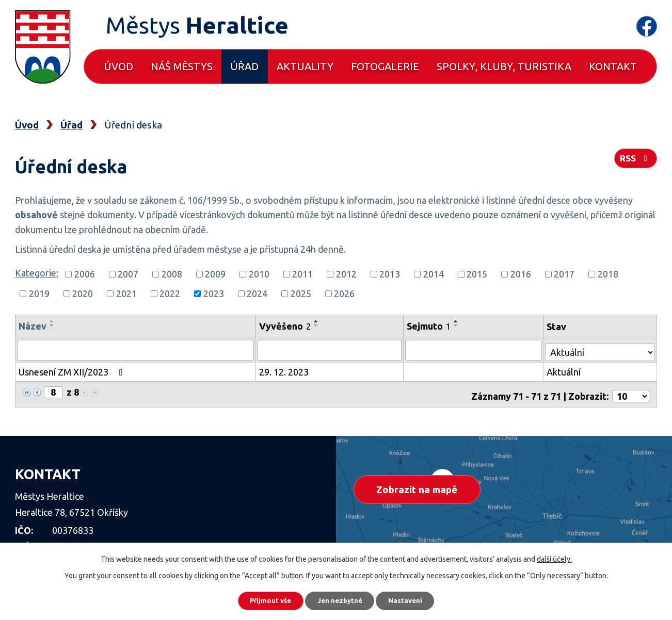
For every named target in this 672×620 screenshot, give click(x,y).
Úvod (118, 66)
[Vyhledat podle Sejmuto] (474, 350)
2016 (521, 274)
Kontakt (613, 66)
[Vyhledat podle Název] (136, 350)
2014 (434, 274)
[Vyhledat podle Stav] (600, 348)
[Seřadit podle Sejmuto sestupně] (458, 325)
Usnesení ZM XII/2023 (73, 370)
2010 (259, 274)
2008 (172, 274)
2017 (564, 274)
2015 (477, 274)
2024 (257, 293)
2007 (128, 274)
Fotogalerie (385, 66)
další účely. (554, 557)
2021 (126, 293)
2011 (302, 274)
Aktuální (564, 370)
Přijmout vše (263, 599)
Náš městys (182, 66)
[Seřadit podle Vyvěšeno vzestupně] (317, 321)
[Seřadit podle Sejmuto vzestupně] (458, 321)
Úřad (244, 66)
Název (33, 326)
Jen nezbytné (341, 599)
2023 (214, 293)
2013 (390, 274)
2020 (83, 293)
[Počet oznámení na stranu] (631, 391)
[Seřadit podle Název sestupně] (52, 325)
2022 (170, 293)
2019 (39, 293)
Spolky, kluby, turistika (504, 66)
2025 (301, 293)
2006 (85, 274)
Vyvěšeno (286, 326)
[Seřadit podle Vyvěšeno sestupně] (317, 325)
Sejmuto (430, 326)
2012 (346, 274)
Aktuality (305, 66)
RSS (635, 161)
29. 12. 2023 (285, 370)
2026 (344, 293)
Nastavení (413, 599)
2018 (608, 274)
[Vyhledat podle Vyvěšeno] (331, 350)
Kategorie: (37, 273)
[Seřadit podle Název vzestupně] (52, 321)
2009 (215, 274)
